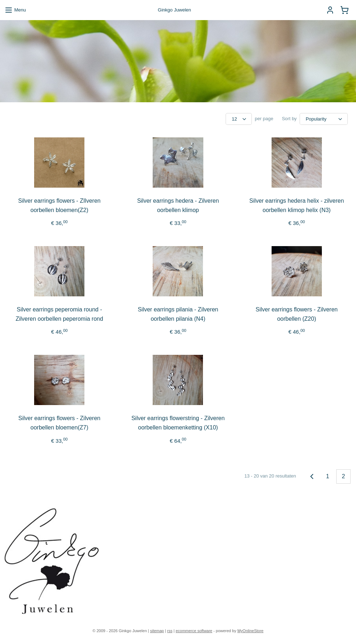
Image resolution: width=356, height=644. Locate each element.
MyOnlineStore (251, 631)
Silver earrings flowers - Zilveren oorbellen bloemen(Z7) (59, 423)
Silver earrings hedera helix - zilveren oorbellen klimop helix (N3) (297, 205)
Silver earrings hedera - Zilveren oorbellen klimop (178, 205)
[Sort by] (324, 119)
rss (170, 631)
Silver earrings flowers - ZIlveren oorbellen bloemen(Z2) (59, 205)
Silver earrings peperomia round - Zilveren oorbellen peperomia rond (59, 314)
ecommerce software (194, 631)
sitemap (157, 631)
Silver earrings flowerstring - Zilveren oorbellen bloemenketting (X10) (178, 423)
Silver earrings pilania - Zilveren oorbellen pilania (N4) (178, 314)
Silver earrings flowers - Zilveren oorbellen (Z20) (297, 314)
